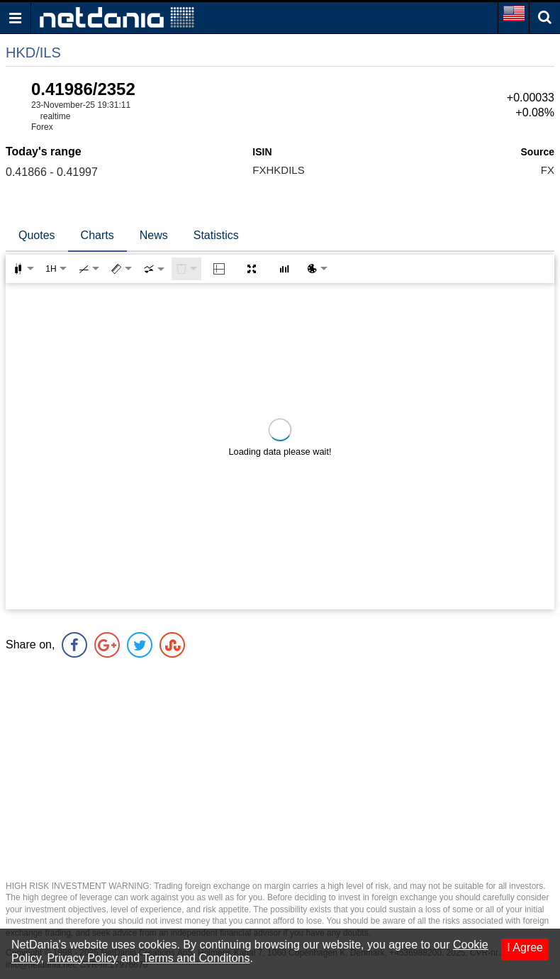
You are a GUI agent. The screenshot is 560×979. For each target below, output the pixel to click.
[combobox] (154, 269)
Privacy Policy (82, 958)
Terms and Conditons (196, 958)
